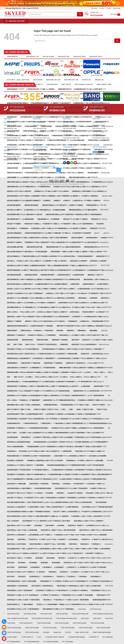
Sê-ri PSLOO (40, 605)
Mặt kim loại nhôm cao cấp (32, 414)
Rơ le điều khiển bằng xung (46, 549)
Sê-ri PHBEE (34, 567)
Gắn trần (18, 377)
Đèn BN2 (71, 205)
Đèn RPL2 (63, 289)
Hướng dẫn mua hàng (11, 160)
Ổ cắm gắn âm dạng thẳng (81, 465)
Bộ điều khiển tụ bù (40, 103)
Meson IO (65, 428)
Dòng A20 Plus (52, 345)
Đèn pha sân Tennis (44, 317)
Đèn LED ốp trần (47, 275)
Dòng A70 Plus (104, 345)
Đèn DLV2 (76, 224)
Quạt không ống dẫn (35, 535)
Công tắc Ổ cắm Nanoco (58, 182)
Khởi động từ (72, 349)
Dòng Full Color (46, 354)
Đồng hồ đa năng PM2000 (100, 354)
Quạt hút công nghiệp (67, 530)
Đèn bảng (46, 201)
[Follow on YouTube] (75, 163)
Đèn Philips (76, 317)
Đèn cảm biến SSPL (30, 210)
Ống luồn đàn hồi (65, 447)
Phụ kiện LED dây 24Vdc (35, 507)
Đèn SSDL (104, 331)
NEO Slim (22, 433)
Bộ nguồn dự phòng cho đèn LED (98, 103)
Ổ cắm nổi (108, 437)
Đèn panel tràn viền (14, 307)
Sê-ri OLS (91, 558)
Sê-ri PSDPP (60, 600)
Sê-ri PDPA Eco (108, 563)
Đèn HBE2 (103, 205)
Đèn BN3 (81, 205)
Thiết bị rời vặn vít (26, 623)
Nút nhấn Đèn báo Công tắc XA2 (18, 442)
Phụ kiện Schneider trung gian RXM (20, 512)
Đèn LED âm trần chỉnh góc (71, 247)
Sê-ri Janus (51, 558)
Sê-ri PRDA (95, 577)
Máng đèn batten (49, 400)
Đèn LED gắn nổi (78, 270)
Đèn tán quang (43, 340)
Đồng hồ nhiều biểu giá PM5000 (68, 359)
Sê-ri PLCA (106, 572)
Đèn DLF (19, 191)
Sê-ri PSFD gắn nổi (14, 605)
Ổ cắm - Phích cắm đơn (84, 442)
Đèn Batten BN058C (31, 205)
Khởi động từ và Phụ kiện (46, 386)
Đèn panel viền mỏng (48, 307)
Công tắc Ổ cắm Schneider (104, 182)
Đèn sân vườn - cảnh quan (16, 326)
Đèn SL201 (81, 326)
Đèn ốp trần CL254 (30, 303)
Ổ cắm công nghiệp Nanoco (97, 456)
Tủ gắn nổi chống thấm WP (54, 637)
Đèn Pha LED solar (13, 317)
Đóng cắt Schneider (14, 321)
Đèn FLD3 (58, 233)
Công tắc (61, 145)
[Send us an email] (68, 163)
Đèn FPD (77, 233)
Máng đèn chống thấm (67, 400)
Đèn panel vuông (65, 307)
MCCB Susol (22, 428)
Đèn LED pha (105, 247)
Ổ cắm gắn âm (39, 465)
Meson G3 (55, 428)
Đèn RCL (10, 321)
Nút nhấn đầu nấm (99, 405)
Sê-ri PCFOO (83, 563)
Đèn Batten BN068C (49, 205)
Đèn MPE (104, 294)
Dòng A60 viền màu (88, 345)
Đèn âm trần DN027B (14, 196)
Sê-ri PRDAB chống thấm (16, 581)
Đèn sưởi (74, 303)
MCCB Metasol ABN (63, 423)
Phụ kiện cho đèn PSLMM (56, 498)
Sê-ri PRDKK (57, 581)
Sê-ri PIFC (10, 572)
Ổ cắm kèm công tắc (42, 437)
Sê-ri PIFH (32, 572)
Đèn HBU (10, 242)
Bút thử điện (95, 145)
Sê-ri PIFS (84, 572)
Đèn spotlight (27, 331)
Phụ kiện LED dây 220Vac (15, 507)
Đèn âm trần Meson (91, 196)
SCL (8, 553)
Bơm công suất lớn (53, 80)
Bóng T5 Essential (52, 145)
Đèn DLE (10, 224)
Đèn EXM (48, 233)
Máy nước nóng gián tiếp (87, 414)
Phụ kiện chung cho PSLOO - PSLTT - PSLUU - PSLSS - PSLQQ (27, 502)
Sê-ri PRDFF (32, 581)
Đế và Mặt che (25, 191)
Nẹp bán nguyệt (35, 433)
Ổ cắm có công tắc (30, 456)
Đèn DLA (66, 187)
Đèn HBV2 (29, 242)
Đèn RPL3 (73, 321)
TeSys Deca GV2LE (13, 614)
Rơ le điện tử (28, 516)
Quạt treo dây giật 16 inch (104, 540)
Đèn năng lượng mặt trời (41, 298)
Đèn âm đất (52, 191)
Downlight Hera (42, 372)
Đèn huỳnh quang (59, 242)
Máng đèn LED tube (51, 372)
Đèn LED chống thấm (50, 256)
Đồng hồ (84, 354)
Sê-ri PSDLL (11, 600)
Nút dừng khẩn (94, 433)
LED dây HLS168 (64, 391)
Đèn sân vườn (84, 321)
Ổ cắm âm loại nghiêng (55, 447)
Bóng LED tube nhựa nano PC (99, 140)
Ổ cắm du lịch (26, 465)
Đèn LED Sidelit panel (59, 284)
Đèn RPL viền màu (50, 289)
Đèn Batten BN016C (14, 205)
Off (8, 479)
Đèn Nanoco (83, 298)
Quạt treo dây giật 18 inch (17, 544)
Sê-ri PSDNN (36, 600)
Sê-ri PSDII (90, 563)
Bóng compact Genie (104, 117)
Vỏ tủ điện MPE (108, 604)
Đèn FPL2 (106, 200)
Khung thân (85, 386)
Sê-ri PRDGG (45, 581)
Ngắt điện (81, 433)
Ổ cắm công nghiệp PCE (15, 461)
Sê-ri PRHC (51, 591)
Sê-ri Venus (34, 609)
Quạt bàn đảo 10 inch (43, 521)
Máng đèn (25, 400)
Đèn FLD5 (68, 233)
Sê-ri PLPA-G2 (49, 577)
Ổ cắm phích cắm (40, 475)
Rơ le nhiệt (87, 516)
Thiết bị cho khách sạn (80, 614)
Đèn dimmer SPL (12, 219)
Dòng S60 (59, 363)
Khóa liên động (92, 377)
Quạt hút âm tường (48, 530)
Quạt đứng (49, 526)
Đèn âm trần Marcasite (72, 196)
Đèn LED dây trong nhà (98, 261)
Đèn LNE (29, 294)
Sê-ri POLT (84, 577)
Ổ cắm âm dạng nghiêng (15, 447)
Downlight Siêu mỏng (60, 372)
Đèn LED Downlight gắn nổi (17, 270)
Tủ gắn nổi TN (94, 637)
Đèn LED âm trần (52, 247)
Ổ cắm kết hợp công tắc (75, 437)
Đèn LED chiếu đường (31, 256)
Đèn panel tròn (31, 307)
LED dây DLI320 (51, 391)
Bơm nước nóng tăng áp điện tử (31, 117)
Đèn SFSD (60, 293)
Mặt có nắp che (13, 414)
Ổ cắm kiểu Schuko (94, 470)
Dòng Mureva (12, 363)
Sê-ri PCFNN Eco (70, 563)
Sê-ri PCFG (44, 563)
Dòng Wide (93, 363)
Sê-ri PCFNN (56, 563)
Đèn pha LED (100, 312)
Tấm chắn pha (47, 609)
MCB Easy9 (87, 419)
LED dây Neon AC (13, 396)
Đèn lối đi (38, 294)
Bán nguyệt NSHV (96, 57)
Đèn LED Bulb (68, 252)
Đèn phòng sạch (89, 317)
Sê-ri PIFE (21, 572)
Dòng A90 (21, 349)
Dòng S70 (70, 363)
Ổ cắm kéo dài (58, 470)
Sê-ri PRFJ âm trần (14, 591)
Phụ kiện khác (101, 502)
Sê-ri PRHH (107, 558)
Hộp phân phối (77, 377)
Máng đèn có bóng (86, 400)
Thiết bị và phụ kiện (79, 590)
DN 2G (41, 345)
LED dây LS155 (78, 391)
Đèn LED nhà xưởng (14, 275)
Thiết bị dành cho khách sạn (17, 586)
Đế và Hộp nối (12, 191)
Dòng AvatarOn (33, 349)
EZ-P (9, 377)
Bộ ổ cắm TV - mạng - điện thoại (18, 80)
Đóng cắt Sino (31, 354)
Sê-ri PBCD (33, 563)
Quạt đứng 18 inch (92, 526)
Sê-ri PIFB (103, 567)
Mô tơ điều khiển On (97, 428)
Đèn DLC (105, 187)
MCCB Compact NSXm (102, 419)
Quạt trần (45, 507)
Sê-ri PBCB (11, 563)
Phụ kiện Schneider (105, 507)
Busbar (84, 145)
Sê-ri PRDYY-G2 (48, 553)
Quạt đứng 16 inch (75, 493)
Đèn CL (39, 215)
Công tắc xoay (31, 187)
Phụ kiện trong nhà (43, 512)
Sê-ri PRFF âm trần (94, 586)
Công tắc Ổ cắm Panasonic (81, 182)
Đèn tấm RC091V (28, 340)
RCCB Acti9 (97, 544)
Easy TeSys (76, 372)
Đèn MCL (94, 294)
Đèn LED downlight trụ (38, 270)
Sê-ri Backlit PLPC (29, 553)
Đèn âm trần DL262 (100, 191)
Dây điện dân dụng (95, 187)
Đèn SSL (21, 335)
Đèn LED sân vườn (41, 284)
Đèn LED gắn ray (93, 270)
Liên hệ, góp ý (8, 153)
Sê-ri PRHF (85, 591)
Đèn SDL (50, 326)
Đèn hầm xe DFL (91, 238)
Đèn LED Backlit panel (93, 247)
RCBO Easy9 (85, 544)
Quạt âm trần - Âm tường (38, 516)
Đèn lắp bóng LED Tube (35, 247)
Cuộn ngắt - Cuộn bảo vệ (76, 187)
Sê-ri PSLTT (77, 605)
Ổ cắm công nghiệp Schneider (38, 461)
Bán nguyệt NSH (64, 57)
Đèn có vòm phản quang (54, 215)
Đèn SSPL (31, 335)
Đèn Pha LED (88, 312)
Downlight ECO (27, 372)
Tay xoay (59, 609)
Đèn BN (62, 205)
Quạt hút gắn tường (87, 498)
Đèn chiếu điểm (60, 210)
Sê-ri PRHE (73, 591)
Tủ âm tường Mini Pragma (102, 632)
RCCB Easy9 (109, 512)
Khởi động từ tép (27, 386)
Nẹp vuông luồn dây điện (65, 433)
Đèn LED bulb (29, 252)
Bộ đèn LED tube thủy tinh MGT (18, 103)
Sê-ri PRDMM (81, 549)
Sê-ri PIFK (63, 572)
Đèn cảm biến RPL (93, 205)
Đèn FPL (97, 233)
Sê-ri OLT (101, 525)
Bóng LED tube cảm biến (58, 140)
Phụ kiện (110, 460)
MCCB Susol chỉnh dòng (39, 428)
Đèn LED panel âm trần (15, 280)
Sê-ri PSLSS (65, 605)
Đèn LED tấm (74, 252)
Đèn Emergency (64, 229)
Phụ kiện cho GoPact (97, 498)
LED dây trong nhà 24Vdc (74, 396)
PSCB (56, 512)
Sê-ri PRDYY (35, 586)
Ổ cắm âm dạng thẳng (36, 447)
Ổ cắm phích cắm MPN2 (100, 475)
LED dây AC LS (98, 386)
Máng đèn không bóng (15, 405)
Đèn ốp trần (105, 265)
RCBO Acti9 (73, 544)
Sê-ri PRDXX (23, 586)
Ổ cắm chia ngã (81, 419)
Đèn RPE (28, 321)
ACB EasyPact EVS (32, 57)
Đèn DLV (67, 224)
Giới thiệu (94, 8)
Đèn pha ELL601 (75, 312)
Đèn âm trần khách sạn (51, 196)
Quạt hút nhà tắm (105, 530)
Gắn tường (29, 377)
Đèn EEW (51, 229)
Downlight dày (12, 372)
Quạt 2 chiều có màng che (16, 484)
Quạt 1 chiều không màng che (95, 512)
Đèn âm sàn (64, 191)
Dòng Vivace (81, 363)
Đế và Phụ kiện (39, 191)
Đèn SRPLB (82, 331)
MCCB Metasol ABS (80, 423)
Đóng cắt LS (79, 349)
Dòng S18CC (48, 363)
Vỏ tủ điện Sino (68, 642)
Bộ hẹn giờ (66, 103)
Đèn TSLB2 (96, 307)
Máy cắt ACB (50, 414)
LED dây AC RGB (26, 391)
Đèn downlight (89, 224)
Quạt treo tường (59, 544)
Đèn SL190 (70, 326)
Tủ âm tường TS (27, 637)
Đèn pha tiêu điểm (62, 317)
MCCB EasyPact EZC (32, 423)
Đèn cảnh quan (46, 177)
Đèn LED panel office (73, 280)
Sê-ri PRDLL (69, 581)
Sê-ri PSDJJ (101, 563)
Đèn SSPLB (52, 335)
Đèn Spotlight (12, 331)
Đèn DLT (47, 224)
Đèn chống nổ (93, 177)
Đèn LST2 (64, 294)
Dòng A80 (10, 349)
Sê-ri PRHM (56, 595)
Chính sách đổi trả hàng (41, 157)
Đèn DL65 (56, 219)
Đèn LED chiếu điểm (14, 256)
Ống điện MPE (18, 479)
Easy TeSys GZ (100, 372)
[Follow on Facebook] (65, 163)
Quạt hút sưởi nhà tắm (15, 535)
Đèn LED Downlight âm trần (58, 266)
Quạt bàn (55, 516)
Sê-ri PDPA (95, 563)
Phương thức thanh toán (12, 157)
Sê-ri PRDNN (93, 549)
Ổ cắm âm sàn (12, 451)
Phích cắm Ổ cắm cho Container (18, 488)
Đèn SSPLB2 (64, 335)
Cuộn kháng (59, 187)
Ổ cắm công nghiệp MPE (75, 456)
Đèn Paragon (79, 307)
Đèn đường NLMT (39, 229)
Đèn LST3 (74, 294)
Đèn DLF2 (28, 224)
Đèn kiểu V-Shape (90, 242)
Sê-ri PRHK (33, 595)
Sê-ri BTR (43, 553)
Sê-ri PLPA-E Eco (35, 577)
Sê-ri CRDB (100, 553)
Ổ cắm (62, 442)
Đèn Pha (100, 307)
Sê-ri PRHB (39, 591)
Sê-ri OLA (81, 558)
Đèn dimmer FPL (82, 215)
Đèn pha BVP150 (12, 312)
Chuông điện (12, 177)
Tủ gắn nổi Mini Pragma (76, 637)
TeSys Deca (70, 609)
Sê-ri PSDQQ (72, 600)
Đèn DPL (101, 224)
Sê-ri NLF (71, 558)
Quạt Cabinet (97, 521)
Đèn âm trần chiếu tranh (81, 191)
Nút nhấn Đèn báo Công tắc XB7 (45, 442)
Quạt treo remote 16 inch (39, 544)
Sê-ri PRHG (96, 591)
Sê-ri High (39, 558)
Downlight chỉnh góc (96, 368)
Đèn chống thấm (13, 215)
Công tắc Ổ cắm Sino (14, 187)
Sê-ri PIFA (93, 567)
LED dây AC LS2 (12, 391)
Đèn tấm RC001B (13, 340)
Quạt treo (86, 540)
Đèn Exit (84, 229)
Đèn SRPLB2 (93, 331)
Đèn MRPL (10, 298)
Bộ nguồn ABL (78, 103)
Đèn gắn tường (76, 205)
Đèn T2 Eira (85, 335)
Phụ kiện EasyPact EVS (84, 502)
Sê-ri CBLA (67, 553)
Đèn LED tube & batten (85, 289)
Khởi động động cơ (14, 382)
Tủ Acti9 (68, 632)
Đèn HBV (19, 242)
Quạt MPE (74, 502)
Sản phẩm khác (12, 57)
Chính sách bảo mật (40, 160)
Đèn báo (56, 201)
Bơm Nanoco (12, 117)
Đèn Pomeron (104, 317)
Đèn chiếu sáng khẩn (77, 210)
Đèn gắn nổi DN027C (14, 238)
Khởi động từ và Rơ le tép (68, 386)
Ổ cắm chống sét (13, 456)
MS (109, 395)
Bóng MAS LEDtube (35, 145)
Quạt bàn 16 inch (95, 516)
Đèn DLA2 (76, 219)
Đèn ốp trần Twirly (65, 303)
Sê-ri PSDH (78, 563)
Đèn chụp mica (28, 215)
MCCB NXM (11, 428)
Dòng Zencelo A (65, 368)
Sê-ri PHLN (70, 535)
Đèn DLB (85, 219)
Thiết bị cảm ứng (62, 614)
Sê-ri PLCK (11, 577)
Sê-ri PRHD (62, 591)
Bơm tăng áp (66, 117)
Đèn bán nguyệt (13, 201)
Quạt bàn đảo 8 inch (81, 521)
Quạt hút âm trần (14, 530)
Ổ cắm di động (71, 428)
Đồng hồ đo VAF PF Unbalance (43, 359)
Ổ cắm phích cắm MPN (81, 475)
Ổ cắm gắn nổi (99, 465)
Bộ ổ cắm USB (38, 80)
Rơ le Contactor (13, 549)
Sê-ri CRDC (11, 558)
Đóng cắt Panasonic (94, 349)
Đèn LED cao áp (96, 252)
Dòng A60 (75, 345)
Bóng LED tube (40, 140)
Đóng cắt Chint (65, 349)
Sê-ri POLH (73, 577)
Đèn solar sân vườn (95, 326)
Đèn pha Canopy (60, 312)
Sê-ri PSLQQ (53, 605)
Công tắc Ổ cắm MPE (39, 182)
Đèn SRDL (39, 331)
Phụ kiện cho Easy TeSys (77, 498)
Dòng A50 (64, 345)
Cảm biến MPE (108, 145)
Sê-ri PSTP (22, 609)
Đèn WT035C (107, 307)
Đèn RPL (37, 289)
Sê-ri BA (16, 553)
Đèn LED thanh (88, 284)
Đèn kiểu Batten (75, 242)
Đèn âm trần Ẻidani (32, 196)
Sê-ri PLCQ (22, 577)
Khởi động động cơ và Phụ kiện (53, 382)
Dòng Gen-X (60, 354)
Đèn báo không (78, 201)
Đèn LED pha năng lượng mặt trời (19, 284)
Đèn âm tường (107, 196)
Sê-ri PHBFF (46, 567)
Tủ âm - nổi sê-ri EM (82, 632)
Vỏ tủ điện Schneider (51, 642)
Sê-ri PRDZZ (61, 553)
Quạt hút (106, 493)
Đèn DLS (38, 224)
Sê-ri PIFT (95, 572)
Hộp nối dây (64, 377)
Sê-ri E (21, 558)
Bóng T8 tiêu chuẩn (70, 145)
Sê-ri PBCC (22, 530)
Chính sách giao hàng (40, 153)
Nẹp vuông (48, 433)
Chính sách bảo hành (40, 150)
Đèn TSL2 (75, 340)
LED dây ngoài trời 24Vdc (53, 396)
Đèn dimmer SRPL (28, 219)
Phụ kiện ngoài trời (54, 507)
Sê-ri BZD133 (55, 553)
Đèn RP (19, 321)
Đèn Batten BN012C (94, 201)
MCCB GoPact (47, 423)
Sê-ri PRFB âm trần (76, 586)
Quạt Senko (22, 540)
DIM (21, 312)
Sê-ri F (29, 558)
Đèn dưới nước (12, 229)
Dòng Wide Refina (35, 335)
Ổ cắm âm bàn (101, 442)
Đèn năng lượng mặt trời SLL (64, 298)
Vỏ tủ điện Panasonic (32, 642)
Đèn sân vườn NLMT (36, 326)
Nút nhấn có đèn (66, 437)
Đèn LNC (19, 294)
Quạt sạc (10, 540)
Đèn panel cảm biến (97, 303)
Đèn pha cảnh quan (43, 312)
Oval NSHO (11, 484)
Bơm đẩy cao (86, 80)
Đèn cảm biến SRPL (13, 210)
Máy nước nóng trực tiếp (39, 419)
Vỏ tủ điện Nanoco (14, 642)
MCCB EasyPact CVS (14, 423)
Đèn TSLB (85, 340)
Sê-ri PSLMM (28, 605)
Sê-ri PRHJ (22, 595)
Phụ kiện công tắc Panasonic (62, 502)
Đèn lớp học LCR (51, 294)
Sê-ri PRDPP (11, 586)
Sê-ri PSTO (11, 609)
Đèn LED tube (43, 289)
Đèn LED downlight (14, 266)
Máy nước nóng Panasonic (16, 419)
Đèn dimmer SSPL (43, 219)
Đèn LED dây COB (60, 261)
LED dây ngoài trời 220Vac (31, 363)
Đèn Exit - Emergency (15, 233)
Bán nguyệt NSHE (80, 57)
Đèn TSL (65, 340)
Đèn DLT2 (57, 224)
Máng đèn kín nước (34, 405)
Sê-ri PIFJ (52, 539)
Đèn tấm (105, 335)
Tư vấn (108, 8)
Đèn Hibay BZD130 (43, 242)
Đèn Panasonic (81, 303)
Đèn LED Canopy (81, 219)
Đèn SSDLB (11, 335)
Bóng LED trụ (26, 140)
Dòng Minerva (87, 326)
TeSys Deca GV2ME (30, 614)
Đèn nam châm (23, 265)
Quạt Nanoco (87, 535)
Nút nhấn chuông (50, 437)
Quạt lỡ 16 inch (62, 535)
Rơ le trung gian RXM (103, 516)
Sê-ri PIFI (42, 572)
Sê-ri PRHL (44, 595)
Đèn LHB (10, 294)
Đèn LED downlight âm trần (34, 266)
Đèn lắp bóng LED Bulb (15, 247)
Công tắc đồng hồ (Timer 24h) (79, 145)
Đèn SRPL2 (71, 331)
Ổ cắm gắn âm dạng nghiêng (58, 465)
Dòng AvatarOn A (49, 349)
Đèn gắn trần (47, 238)
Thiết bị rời (85, 586)
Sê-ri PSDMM (23, 600)
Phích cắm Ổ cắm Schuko (42, 488)
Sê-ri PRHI (11, 595)
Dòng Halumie (73, 354)
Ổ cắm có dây (45, 456)
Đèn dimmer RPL (97, 215)
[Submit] (80, 14)
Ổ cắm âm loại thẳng (75, 447)
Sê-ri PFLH (11, 567)
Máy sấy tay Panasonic (60, 419)
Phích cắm (34, 484)
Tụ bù (39, 637)
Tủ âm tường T (12, 637)
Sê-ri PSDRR (85, 600)
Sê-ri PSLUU (88, 605)
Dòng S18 (37, 363)
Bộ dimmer (54, 103)
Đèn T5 (96, 335)
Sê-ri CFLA (77, 553)
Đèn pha (91, 307)
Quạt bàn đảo (27, 521)
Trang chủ (57, 632)
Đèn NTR (94, 265)
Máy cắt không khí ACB (66, 382)
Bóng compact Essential (84, 117)
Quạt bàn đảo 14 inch (62, 521)
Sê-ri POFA (61, 577)
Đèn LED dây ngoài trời (78, 261)
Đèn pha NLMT (29, 317)
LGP (88, 363)
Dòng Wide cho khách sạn (16, 335)
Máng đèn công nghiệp (105, 400)
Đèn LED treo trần (28, 289)
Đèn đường (25, 229)
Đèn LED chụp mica (86, 256)
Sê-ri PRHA (28, 591)
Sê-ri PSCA (67, 595)
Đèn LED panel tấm (90, 280)
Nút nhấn (25, 405)
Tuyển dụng (116, 8)
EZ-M (111, 372)
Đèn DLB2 (95, 219)
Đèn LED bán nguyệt (14, 252)
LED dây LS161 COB (93, 391)
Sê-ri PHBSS (58, 567)
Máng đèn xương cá (69, 405)
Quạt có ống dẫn (13, 526)
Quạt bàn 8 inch (13, 521)
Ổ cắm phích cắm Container (60, 475)
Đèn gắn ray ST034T (32, 238)
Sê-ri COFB (89, 553)
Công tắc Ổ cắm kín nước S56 (17, 182)
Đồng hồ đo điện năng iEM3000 (18, 359)
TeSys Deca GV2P (46, 614)
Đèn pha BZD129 (27, 312)
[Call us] (72, 163)
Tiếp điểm (46, 632)
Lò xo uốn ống (99, 363)
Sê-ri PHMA (81, 567)
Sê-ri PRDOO (106, 581)
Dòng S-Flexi (25, 363)
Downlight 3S (79, 335)
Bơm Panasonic (52, 117)
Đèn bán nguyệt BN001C (31, 201)
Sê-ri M (61, 558)
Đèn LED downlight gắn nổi (82, 266)
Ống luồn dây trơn (82, 479)
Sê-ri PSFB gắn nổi (99, 600)
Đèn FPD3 (87, 233)
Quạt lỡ (49, 502)
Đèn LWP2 (84, 294)
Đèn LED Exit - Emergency (59, 270)
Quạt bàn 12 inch (79, 516)
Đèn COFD (70, 182)
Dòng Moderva (101, 359)
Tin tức (102, 8)
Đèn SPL (109, 293)
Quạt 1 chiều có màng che (71, 512)
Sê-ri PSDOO (48, 600)
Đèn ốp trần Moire (47, 303)
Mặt (85, 377)
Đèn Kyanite (104, 210)
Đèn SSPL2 (41, 335)
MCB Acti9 (76, 419)
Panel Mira (22, 484)
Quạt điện (27, 526)
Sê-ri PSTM (100, 572)
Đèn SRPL (60, 331)
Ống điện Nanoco (33, 479)
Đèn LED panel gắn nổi (35, 280)
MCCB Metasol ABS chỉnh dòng (101, 391)
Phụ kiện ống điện (71, 474)
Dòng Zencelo (50, 368)
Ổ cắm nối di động (24, 475)
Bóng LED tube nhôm (77, 140)
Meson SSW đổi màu (79, 428)
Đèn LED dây (47, 228)
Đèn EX (75, 229)
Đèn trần (55, 340)
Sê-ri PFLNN (22, 567)
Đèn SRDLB (50, 331)
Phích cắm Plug (61, 488)
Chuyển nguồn (38, 177)
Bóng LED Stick (12, 140)
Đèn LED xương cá (103, 289)
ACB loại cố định (48, 57)
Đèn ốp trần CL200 (14, 303)
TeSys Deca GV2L (96, 609)
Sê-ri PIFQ (74, 572)
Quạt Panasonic (101, 535)
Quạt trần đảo (59, 540)
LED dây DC (38, 391)
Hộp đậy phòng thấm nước (46, 377)
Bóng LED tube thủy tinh (16, 145)
